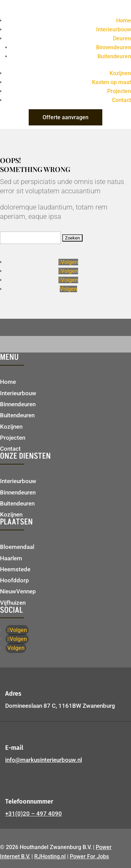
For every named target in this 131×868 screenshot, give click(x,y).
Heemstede (15, 569)
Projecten (119, 91)
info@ (44, 760)
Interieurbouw (114, 29)
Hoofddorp (15, 580)
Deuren (122, 38)
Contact (121, 100)
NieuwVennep (18, 591)
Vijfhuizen (13, 603)
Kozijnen (120, 73)
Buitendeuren (114, 56)
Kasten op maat (111, 82)
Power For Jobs (89, 856)
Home (124, 21)
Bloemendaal (17, 547)
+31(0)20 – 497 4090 (34, 814)
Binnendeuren (114, 47)
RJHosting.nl (50, 856)
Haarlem (11, 558)
